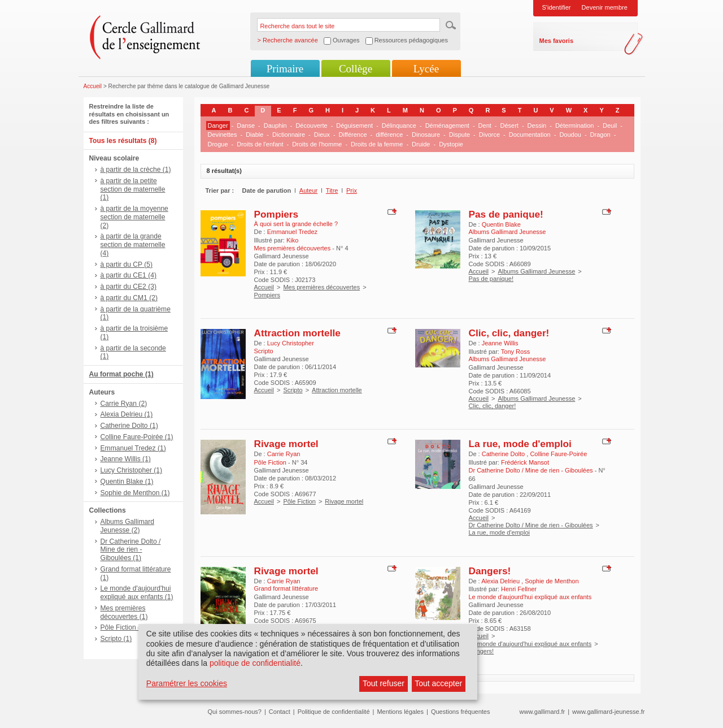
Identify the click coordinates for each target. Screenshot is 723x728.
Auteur (308, 190)
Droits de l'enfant (260, 144)
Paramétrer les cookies (187, 683)
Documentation (530, 135)
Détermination (574, 125)
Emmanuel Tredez (292, 232)
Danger (218, 125)
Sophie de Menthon (552, 581)
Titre (332, 190)
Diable (254, 135)
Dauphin (275, 125)
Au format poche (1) (121, 374)
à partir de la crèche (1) (136, 170)
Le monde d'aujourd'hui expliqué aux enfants (530, 644)
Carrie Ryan (284, 454)
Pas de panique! (506, 214)
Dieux (322, 135)
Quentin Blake (501, 224)
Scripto (293, 390)
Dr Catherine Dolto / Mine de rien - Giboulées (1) (131, 550)
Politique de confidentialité (334, 712)
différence (389, 135)
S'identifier (557, 7)
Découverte (311, 125)
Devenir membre (605, 7)
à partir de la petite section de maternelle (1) (133, 189)
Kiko (292, 240)
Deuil (610, 125)
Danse (246, 125)
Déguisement (354, 125)
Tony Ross (515, 352)
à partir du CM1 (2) (129, 298)
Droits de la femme (377, 144)
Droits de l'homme (317, 144)
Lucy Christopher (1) (132, 470)
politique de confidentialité (255, 663)
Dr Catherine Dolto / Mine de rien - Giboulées (531, 525)
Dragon (600, 135)
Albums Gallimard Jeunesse (536, 271)
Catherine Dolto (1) (129, 426)
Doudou (570, 135)
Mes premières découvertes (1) (124, 612)
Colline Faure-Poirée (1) (137, 437)
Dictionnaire (289, 135)
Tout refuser (384, 683)
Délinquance (399, 125)
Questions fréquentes (461, 712)
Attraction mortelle (297, 333)
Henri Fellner (519, 589)
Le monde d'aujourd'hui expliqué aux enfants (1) (137, 593)
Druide (421, 144)
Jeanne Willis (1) (126, 459)
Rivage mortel (286, 444)
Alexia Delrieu (501, 581)
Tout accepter (438, 683)
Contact (280, 712)
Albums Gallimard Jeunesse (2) (127, 526)
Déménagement (447, 125)
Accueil (93, 86)
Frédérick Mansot (525, 462)
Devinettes (223, 135)
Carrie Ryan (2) (124, 404)
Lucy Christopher (291, 343)
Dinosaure (426, 135)
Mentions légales (400, 712)
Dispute (460, 135)
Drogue (218, 144)
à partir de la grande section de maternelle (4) (133, 245)
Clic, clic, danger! (509, 333)
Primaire (285, 69)
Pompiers (276, 214)
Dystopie (451, 144)
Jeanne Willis (500, 343)
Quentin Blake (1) (127, 482)
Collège (356, 69)
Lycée (426, 69)
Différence (353, 135)
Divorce (489, 135)
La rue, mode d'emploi (520, 444)
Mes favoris (557, 41)
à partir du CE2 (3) (129, 287)
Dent (485, 125)
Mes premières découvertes (321, 287)
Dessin (537, 125)
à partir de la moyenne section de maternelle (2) (134, 217)
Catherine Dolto (504, 454)
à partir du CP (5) (127, 265)
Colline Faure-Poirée (558, 454)
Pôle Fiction (299, 501)
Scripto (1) (116, 639)
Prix (352, 190)
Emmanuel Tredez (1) (133, 448)
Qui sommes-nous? (235, 712)
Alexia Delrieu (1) (127, 414)
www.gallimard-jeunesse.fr (608, 712)
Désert (509, 125)
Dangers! (490, 571)
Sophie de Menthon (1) (135, 493)
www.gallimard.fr (543, 712)
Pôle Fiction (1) (123, 627)
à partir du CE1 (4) (129, 275)
